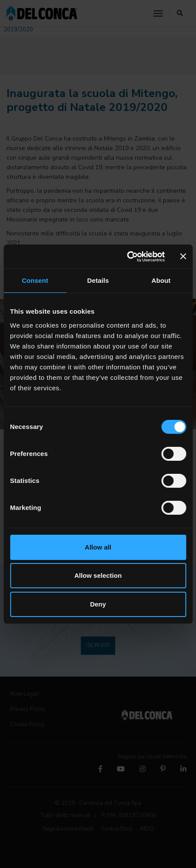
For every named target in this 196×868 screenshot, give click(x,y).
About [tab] (161, 280)
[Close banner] (183, 256)
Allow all (98, 547)
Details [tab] (98, 280)
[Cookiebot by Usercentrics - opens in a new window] (127, 257)
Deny (98, 604)
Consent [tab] (35, 280)
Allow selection (98, 575)
